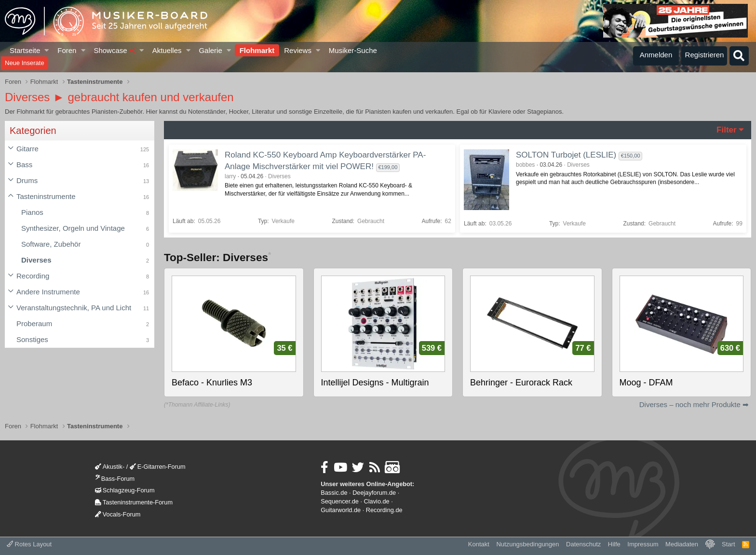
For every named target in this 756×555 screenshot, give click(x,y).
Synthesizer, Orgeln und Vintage (73, 228)
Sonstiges (32, 339)
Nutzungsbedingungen (527, 544)
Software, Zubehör (51, 244)
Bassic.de (334, 493)
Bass (24, 165)
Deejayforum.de (374, 493)
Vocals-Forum (118, 514)
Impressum (643, 544)
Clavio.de (377, 501)
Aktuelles (167, 50)
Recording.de (384, 510)
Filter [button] (727, 130)
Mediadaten (682, 544)
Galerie (210, 50)
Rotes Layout (29, 544)
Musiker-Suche (353, 50)
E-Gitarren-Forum (158, 467)
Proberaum (34, 324)
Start (728, 544)
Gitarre (27, 149)
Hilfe (614, 544)
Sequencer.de (340, 501)
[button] (47, 50)
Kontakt (479, 544)
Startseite (25, 50)
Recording (33, 276)
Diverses (36, 260)
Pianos (32, 212)
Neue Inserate (25, 63)
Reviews (298, 50)
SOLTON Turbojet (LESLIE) (566, 155)
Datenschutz (583, 544)
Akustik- (110, 467)
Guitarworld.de (341, 510)
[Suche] (739, 56)
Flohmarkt (257, 50)
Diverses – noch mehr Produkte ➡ (694, 404)
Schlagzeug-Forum (125, 490)
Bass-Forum (115, 479)
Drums (27, 180)
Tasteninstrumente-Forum (134, 502)
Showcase (114, 50)
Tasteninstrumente (46, 196)
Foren (67, 50)
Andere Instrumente (48, 292)
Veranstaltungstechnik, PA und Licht (74, 308)
